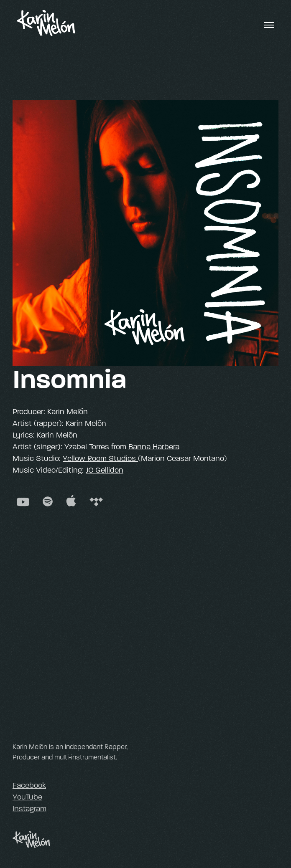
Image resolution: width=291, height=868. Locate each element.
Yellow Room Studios (100, 458)
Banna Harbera (154, 447)
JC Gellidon (105, 470)
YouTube (27, 797)
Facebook (29, 785)
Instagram (29, 809)
